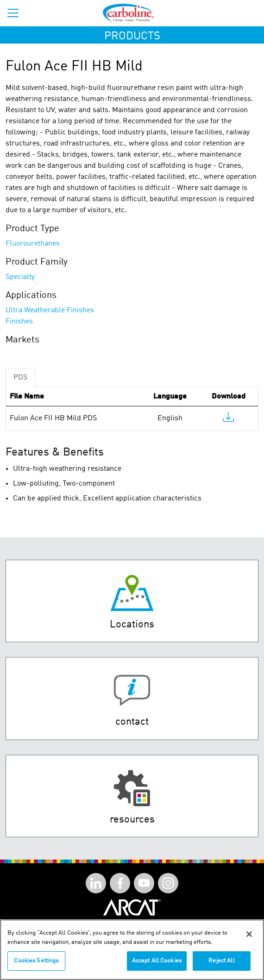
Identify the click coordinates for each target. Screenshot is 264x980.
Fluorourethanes (33, 244)
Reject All (221, 966)
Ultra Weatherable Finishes (50, 310)
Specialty (20, 277)
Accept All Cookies (157, 966)
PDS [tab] (20, 378)
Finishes (19, 322)
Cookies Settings (36, 966)
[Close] (249, 939)
